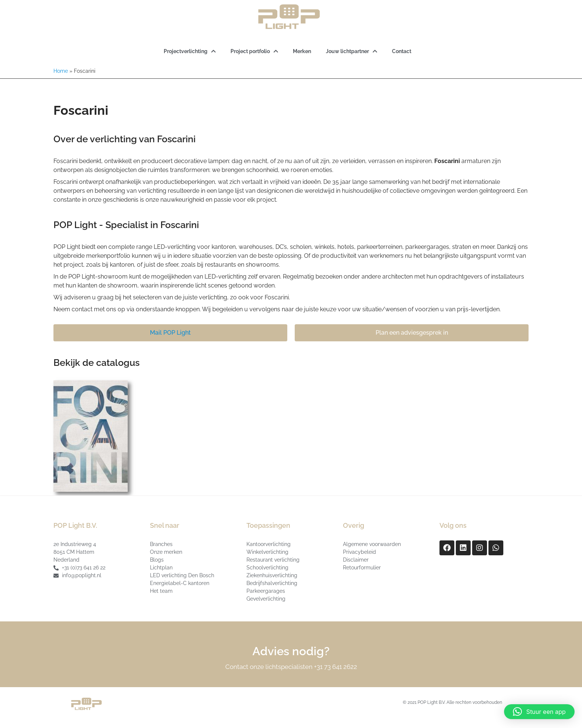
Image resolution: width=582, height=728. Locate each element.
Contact (402, 51)
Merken (302, 51)
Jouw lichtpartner (352, 51)
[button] (539, 712)
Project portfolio (254, 51)
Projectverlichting (190, 51)
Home (61, 71)
